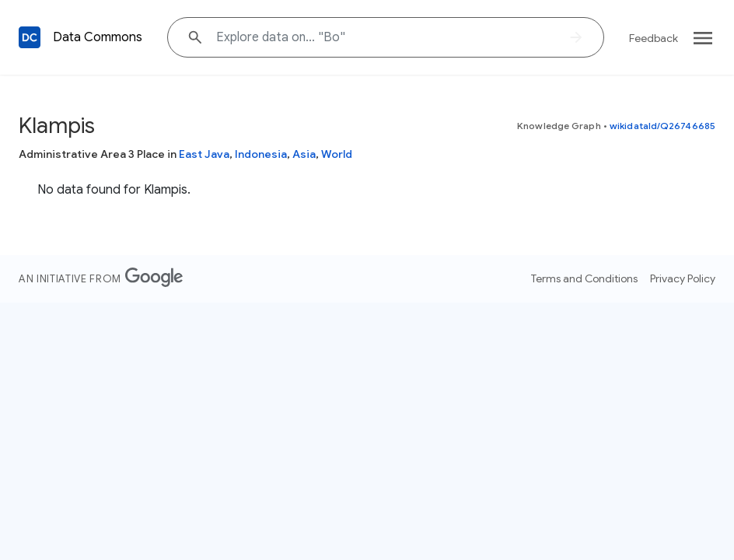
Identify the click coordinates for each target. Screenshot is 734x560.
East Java (204, 154)
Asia (304, 154)
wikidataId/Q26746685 (662, 126)
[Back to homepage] (30, 37)
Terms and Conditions (584, 278)
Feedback (654, 38)
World (337, 154)
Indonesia (261, 154)
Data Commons (98, 37)
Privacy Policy (683, 278)
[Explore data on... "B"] (386, 37)
